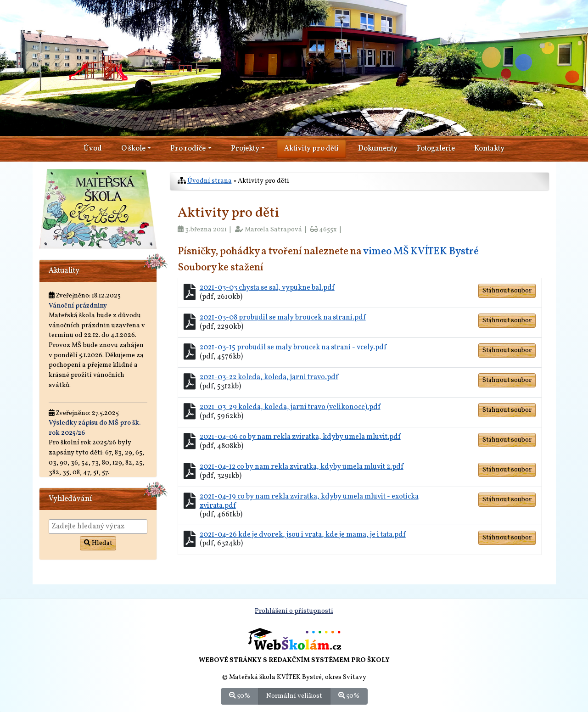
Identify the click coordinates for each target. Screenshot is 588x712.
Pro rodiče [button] (188, 149)
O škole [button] (133, 149)
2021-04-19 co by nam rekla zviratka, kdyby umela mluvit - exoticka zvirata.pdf (309, 501)
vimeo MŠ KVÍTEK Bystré (421, 252)
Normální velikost (294, 696)
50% (240, 696)
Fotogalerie (436, 149)
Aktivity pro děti (311, 149)
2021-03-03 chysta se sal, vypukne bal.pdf (267, 288)
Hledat (98, 543)
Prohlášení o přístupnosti (294, 611)
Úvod (93, 149)
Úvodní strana (210, 181)
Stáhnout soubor (507, 291)
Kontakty (489, 149)
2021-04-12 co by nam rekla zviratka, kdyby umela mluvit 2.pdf (302, 467)
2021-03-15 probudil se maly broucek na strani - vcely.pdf (293, 348)
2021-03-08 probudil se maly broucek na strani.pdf (283, 318)
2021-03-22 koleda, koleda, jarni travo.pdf (269, 377)
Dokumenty (378, 149)
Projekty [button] (245, 149)
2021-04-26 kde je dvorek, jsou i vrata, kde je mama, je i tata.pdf (303, 535)
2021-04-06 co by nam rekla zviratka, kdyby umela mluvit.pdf (300, 437)
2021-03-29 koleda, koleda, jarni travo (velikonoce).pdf (290, 407)
